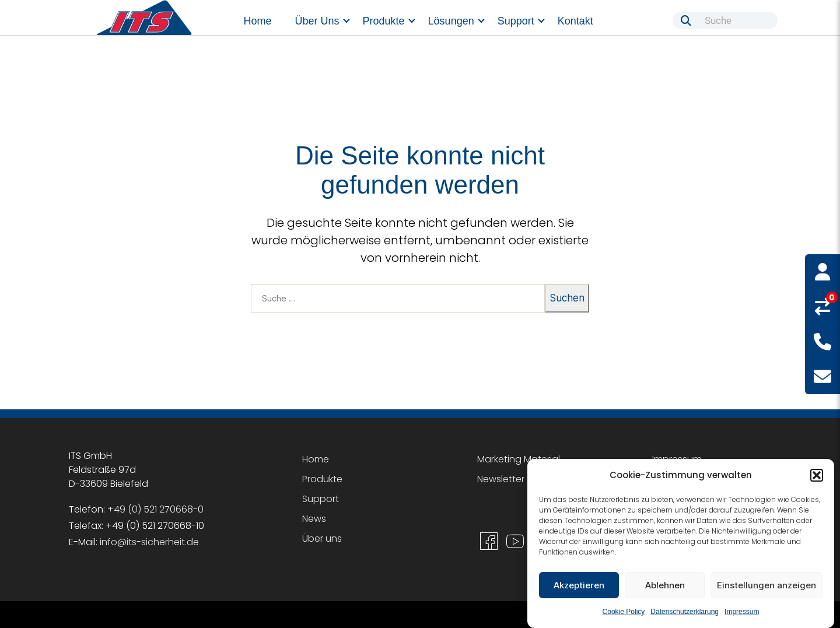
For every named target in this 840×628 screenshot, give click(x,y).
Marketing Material (519, 459)
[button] (817, 475)
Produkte (384, 21)
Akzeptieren (579, 585)
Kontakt (575, 21)
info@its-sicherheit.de (149, 542)
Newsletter (501, 479)
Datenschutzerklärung (685, 612)
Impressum (742, 612)
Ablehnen (665, 585)
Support (516, 21)
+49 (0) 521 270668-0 (155, 509)
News (314, 519)
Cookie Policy (624, 612)
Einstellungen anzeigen (766, 585)
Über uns (317, 21)
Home (258, 21)
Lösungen (451, 21)
